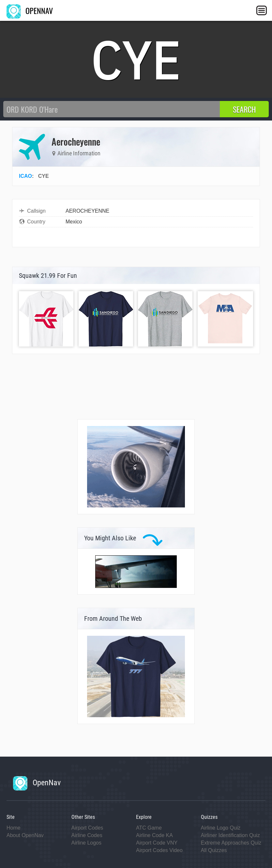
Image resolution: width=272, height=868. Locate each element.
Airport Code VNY (157, 843)
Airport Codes (87, 828)
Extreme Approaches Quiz (231, 843)
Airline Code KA (154, 835)
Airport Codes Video (159, 850)
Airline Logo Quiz (221, 828)
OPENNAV (30, 10)
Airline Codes (87, 835)
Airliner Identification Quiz (230, 835)
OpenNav (37, 783)
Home (14, 828)
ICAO (25, 176)
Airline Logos (87, 843)
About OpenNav (25, 835)
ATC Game (149, 828)
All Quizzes (214, 850)
